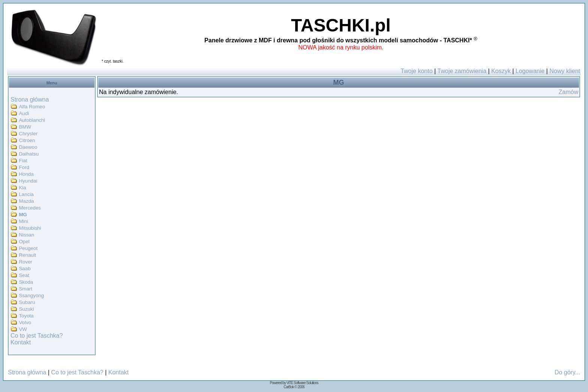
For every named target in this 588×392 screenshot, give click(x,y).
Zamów (568, 92)
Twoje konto (416, 71)
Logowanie (530, 71)
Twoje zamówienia (462, 71)
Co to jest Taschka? (37, 336)
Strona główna (30, 99)
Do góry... (567, 372)
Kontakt (21, 342)
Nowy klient (565, 71)
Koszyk (501, 71)
